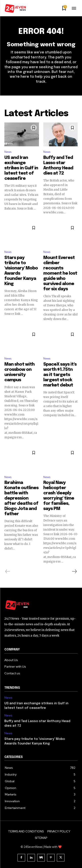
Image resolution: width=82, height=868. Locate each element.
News (8, 152)
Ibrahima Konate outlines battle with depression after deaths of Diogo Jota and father (21, 498)
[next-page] (74, 571)
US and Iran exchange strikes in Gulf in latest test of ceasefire (21, 168)
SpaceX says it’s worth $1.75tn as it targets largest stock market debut (60, 375)
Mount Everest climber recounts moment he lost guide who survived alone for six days (60, 273)
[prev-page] (8, 571)
